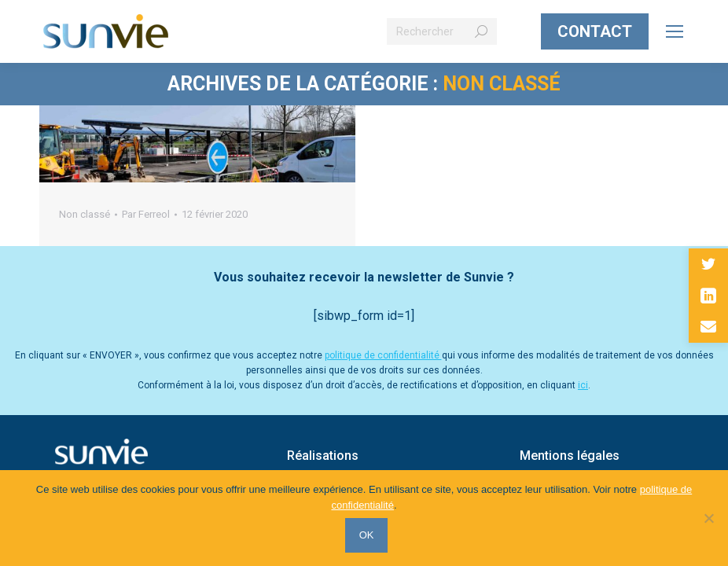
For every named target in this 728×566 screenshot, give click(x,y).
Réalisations (323, 456)
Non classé (85, 214)
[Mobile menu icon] (675, 31)
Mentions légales (570, 456)
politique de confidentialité (383, 355)
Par (146, 214)
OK (368, 537)
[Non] (708, 519)
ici (583, 385)
